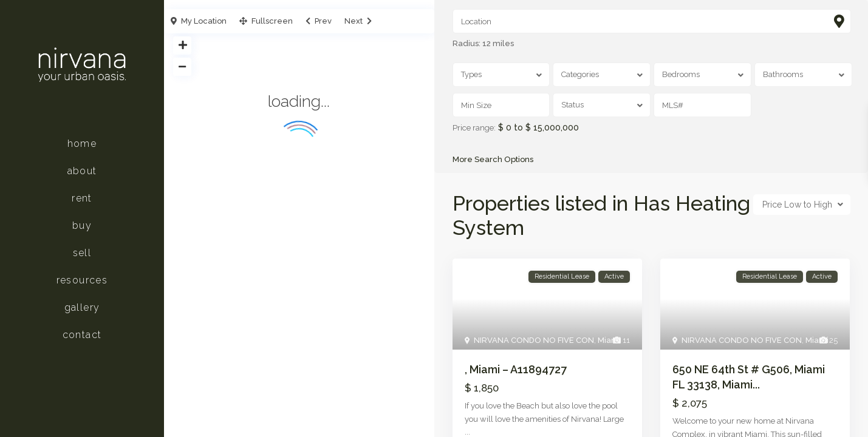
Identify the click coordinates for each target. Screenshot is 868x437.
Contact (82, 335)
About (82, 171)
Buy (82, 225)
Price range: (474, 128)
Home (82, 144)
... (467, 432)
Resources (82, 280)
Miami (609, 341)
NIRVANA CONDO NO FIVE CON (534, 341)
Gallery (82, 307)
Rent (82, 198)
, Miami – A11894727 (516, 370)
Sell (82, 253)
